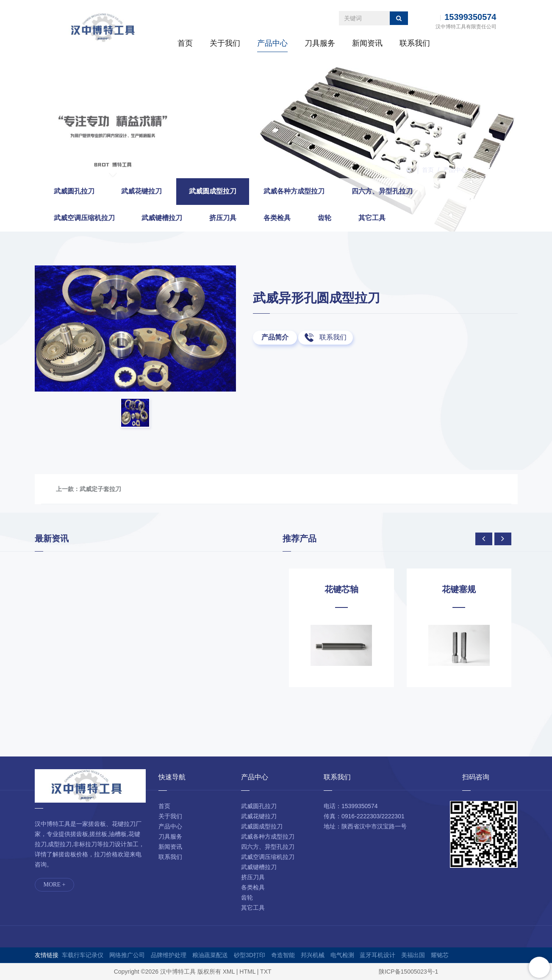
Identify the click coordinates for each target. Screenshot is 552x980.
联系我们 (415, 43)
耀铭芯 (440, 955)
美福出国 (413, 955)
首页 (185, 43)
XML (229, 972)
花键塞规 (459, 589)
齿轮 (325, 218)
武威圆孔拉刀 (74, 191)
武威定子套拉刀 (100, 489)
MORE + (55, 885)
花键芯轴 (341, 589)
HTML (247, 972)
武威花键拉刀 (141, 191)
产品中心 (272, 43)
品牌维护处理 (169, 955)
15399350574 (470, 17)
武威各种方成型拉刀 (294, 191)
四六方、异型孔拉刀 (382, 191)
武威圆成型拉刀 (497, 170)
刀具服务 (320, 43)
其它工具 (372, 218)
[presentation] (484, 539)
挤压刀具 (223, 218)
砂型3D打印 (250, 955)
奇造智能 (283, 955)
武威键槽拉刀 (162, 218)
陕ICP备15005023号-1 (408, 972)
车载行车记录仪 (83, 955)
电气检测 (342, 955)
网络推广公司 (127, 955)
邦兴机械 (313, 955)
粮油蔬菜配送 (210, 955)
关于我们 (225, 43)
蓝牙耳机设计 (377, 955)
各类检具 (277, 218)
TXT (266, 972)
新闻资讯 (367, 43)
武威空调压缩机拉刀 (84, 218)
